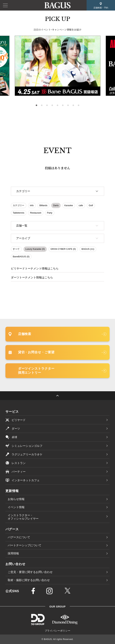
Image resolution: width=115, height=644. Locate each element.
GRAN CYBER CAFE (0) (63, 249)
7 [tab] (68, 105)
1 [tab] (36, 105)
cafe (81, 205)
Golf (91, 205)
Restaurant (36, 213)
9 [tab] (79, 105)
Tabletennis (19, 213)
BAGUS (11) (88, 249)
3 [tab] (47, 105)
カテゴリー (18, 205)
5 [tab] (57, 105)
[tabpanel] (58, 66)
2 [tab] (42, 105)
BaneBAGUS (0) (21, 257)
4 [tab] (52, 105)
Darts (56, 205)
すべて (16, 249)
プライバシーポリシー (58, 631)
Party (50, 213)
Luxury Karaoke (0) (35, 249)
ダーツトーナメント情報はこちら (32, 277)
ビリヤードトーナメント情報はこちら (35, 268)
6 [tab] (63, 105)
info (32, 205)
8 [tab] (73, 105)
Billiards (43, 205)
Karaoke (69, 205)
